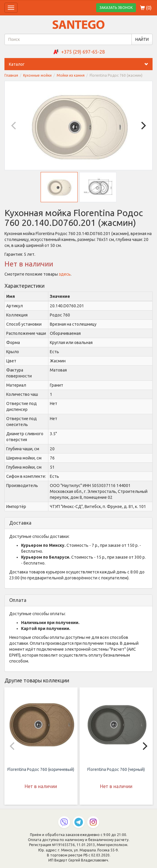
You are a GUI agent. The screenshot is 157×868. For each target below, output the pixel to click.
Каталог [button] (81, 64)
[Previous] (14, 126)
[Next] (143, 126)
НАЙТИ (142, 39)
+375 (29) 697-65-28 (83, 52)
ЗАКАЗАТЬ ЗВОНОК (116, 8)
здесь (65, 274)
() (146, 8)
